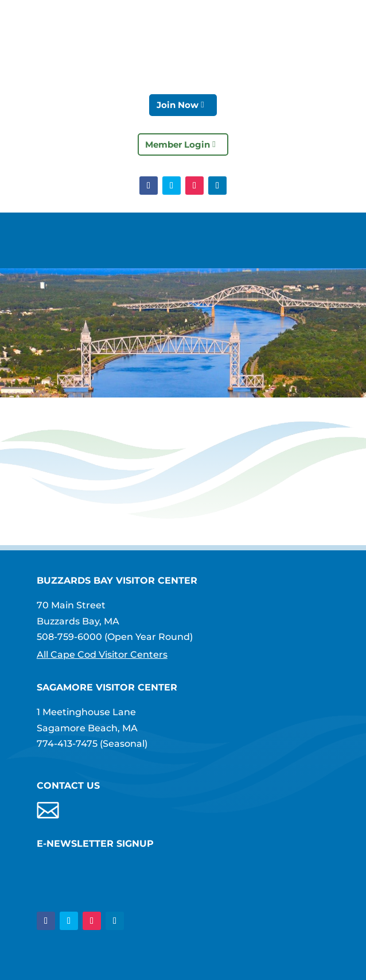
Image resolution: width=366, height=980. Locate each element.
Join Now (178, 105)
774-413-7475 (67, 744)
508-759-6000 (69, 637)
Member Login (178, 144)
